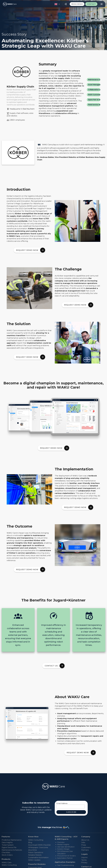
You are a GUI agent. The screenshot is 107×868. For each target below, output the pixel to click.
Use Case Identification (66, 847)
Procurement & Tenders (66, 856)
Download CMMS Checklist (39, 845)
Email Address (62, 803)
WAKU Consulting (36, 840)
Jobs (83, 842)
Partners (85, 850)
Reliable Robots (35, 855)
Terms (84, 860)
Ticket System (8, 845)
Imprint (84, 858)
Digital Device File (9, 847)
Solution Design (63, 849)
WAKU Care (7, 863)
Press (84, 845)
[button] (57, 4)
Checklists (6, 853)
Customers (86, 847)
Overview (61, 842)
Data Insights (7, 842)
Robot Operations (36, 853)
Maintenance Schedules (12, 850)
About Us (85, 840)
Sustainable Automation (38, 858)
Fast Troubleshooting (66, 865)
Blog (30, 842)
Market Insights (63, 845)
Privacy (84, 863)
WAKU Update (34, 860)
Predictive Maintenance (12, 840)
